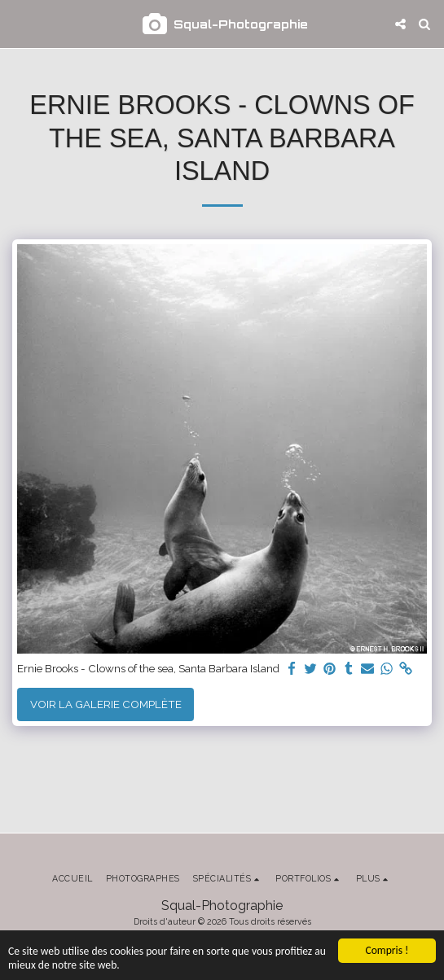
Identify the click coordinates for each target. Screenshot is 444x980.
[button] (18, 24)
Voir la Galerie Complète (106, 704)
